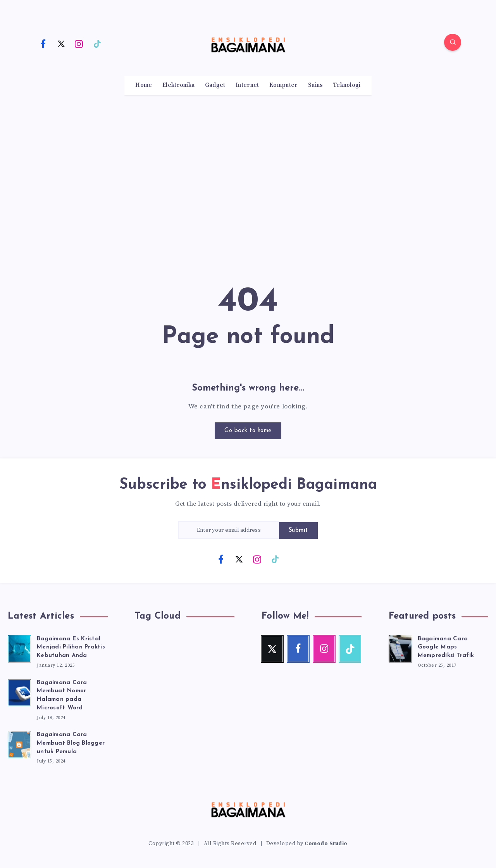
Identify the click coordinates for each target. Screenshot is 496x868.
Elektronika (178, 85)
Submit (298, 530)
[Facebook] (43, 43)
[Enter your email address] (229, 530)
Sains (315, 85)
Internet (247, 85)
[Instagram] (79, 43)
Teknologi (347, 85)
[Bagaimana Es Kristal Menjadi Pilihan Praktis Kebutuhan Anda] (19, 648)
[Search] (453, 42)
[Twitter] (61, 43)
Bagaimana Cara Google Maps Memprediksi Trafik (446, 648)
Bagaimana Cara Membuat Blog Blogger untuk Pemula (71, 743)
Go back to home (248, 431)
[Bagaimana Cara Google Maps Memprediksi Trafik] (400, 648)
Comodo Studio (326, 844)
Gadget (215, 85)
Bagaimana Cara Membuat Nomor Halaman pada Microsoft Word (62, 695)
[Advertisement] (248, 173)
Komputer (283, 85)
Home (144, 85)
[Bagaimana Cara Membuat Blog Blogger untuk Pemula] (19, 744)
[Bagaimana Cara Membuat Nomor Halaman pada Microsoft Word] (19, 692)
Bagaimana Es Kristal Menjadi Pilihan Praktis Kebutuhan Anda (71, 648)
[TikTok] (97, 43)
